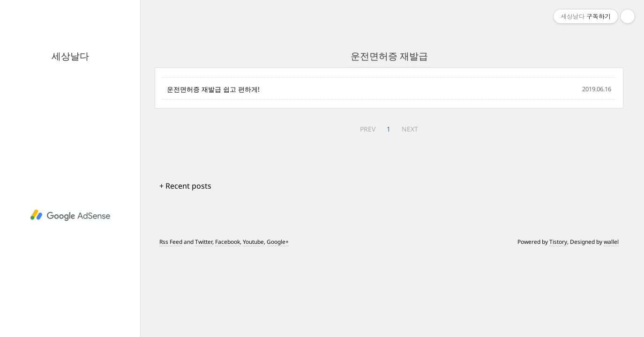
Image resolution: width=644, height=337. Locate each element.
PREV (368, 129)
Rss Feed (171, 242)
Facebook (228, 242)
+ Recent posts (185, 186)
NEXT (410, 129)
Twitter (204, 242)
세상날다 (70, 56)
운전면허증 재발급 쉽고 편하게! (213, 89)
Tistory (558, 242)
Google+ (278, 242)
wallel (611, 242)
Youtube (253, 242)
